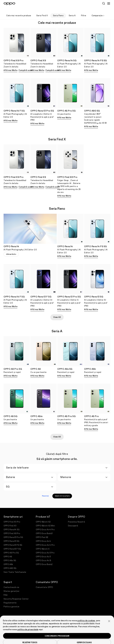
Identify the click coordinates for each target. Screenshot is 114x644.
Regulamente (10, 598)
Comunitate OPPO (44, 582)
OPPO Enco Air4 (43, 536)
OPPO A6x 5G (10, 556)
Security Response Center (16, 594)
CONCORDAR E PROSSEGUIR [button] (57, 631)
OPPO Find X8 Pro (12, 529)
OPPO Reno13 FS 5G (13, 540)
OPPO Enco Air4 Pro (45, 525)
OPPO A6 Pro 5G (11, 548)
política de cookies (86, 616)
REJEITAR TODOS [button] (30, 637)
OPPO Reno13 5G (11, 536)
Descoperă (73, 521)
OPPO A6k (8, 560)
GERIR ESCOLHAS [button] (84, 637)
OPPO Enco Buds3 (44, 529)
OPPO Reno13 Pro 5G (13, 532)
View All (57, 312)
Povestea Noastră (76, 517)
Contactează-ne (11, 582)
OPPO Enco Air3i (43, 556)
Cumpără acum (26, 65)
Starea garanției (11, 586)
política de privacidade (28, 625)
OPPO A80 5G (10, 563)
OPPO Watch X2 (43, 517)
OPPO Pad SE (42, 532)
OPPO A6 (8, 552)
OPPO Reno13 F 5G (12, 544)
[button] (109, 616)
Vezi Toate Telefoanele (15, 567)
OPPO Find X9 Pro (12, 517)
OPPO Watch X (43, 544)
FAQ (5, 590)
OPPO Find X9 (10, 521)
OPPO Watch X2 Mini (45, 521)
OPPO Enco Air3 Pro (45, 548)
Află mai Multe (10, 65)
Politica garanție (12, 602)
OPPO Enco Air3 (43, 552)
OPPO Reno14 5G (12, 525)
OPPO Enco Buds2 (44, 560)
